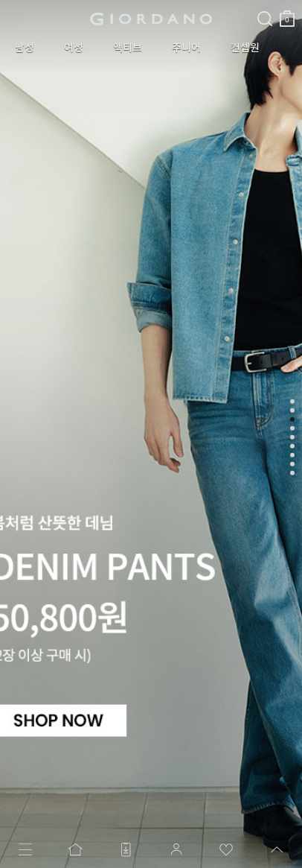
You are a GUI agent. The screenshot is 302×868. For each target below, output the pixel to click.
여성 (74, 48)
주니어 (186, 48)
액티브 (128, 48)
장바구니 (287, 13)
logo (151, 19)
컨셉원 (245, 48)
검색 (265, 6)
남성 (25, 48)
